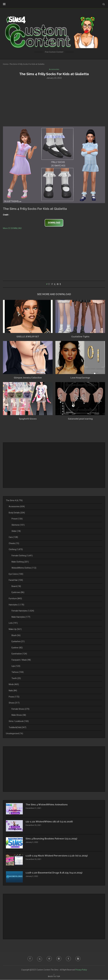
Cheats (14, 543)
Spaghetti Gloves (28, 419)
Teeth (16, 678)
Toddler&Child (18, 727)
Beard (16, 586)
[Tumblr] (69, 959)
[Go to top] (54, 976)
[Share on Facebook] (52, 284)
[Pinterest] (49, 959)
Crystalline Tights (80, 337)
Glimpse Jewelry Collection (28, 378)
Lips (16, 666)
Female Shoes (20, 709)
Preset (17, 519)
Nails (13, 691)
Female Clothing (22, 556)
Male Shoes (19, 715)
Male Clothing (20, 562)
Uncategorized (14, 734)
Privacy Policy (81, 970)
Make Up (15, 629)
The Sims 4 (14, 500)
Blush (16, 635)
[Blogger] (78, 959)
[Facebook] (30, 959)
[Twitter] (40, 959)
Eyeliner (17, 648)
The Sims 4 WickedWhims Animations (47, 805)
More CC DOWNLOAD (12, 228)
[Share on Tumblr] (60, 284)
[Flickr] (59, 959)
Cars (13, 537)
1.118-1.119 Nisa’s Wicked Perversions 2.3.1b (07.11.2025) (57, 856)
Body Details (17, 513)
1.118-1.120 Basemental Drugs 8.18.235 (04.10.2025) (54, 873)
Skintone (18, 525)
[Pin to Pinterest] (58, 284)
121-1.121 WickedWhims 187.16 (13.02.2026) (49, 822)
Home (5, 64)
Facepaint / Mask (21, 660)
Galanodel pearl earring (80, 419)
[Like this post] (49, 284)
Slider (16, 531)
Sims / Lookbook (19, 721)
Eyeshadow (19, 654)
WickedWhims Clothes (24, 568)
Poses (14, 697)
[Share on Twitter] (55, 284)
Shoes (14, 703)
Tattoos (18, 672)
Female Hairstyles (23, 611)
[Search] (104, 4)
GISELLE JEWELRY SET (28, 337)
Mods (14, 684)
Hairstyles (16, 605)
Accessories (17, 507)
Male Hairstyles (21, 617)
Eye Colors (16, 574)
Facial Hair (16, 580)
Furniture (15, 598)
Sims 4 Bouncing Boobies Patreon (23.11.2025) (52, 839)
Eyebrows (18, 592)
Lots (13, 623)
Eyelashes (18, 642)
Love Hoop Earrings (80, 378)
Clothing (16, 550)
